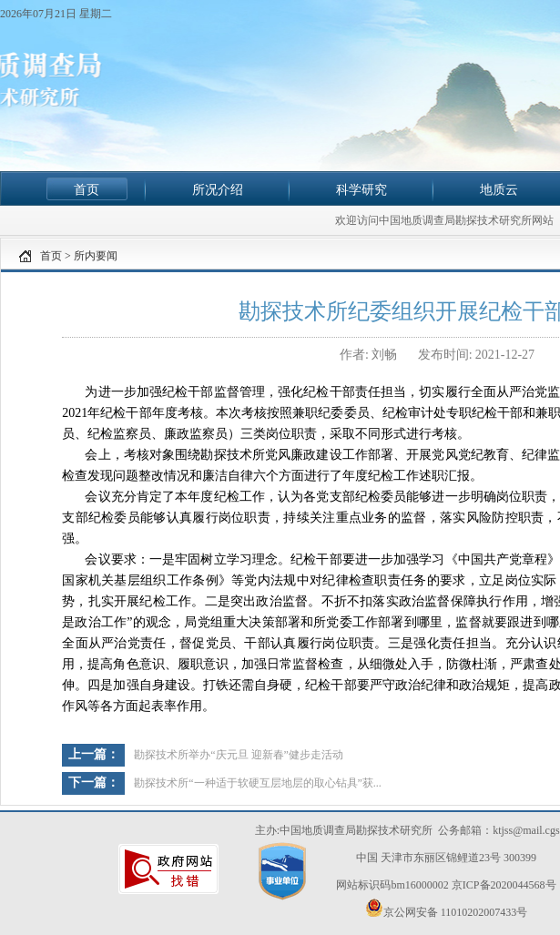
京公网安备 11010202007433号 (447, 909)
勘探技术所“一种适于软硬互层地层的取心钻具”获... (258, 783)
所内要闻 (96, 256)
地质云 (499, 189)
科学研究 (361, 189)
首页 (87, 189)
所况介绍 (218, 189)
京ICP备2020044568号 (504, 885)
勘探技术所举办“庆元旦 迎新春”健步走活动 (239, 755)
